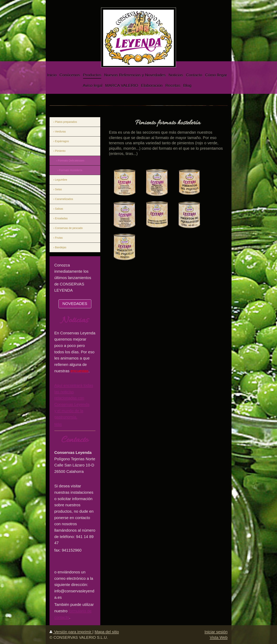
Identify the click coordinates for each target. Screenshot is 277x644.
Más (58, 424)
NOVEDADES (75, 304)
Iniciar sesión (216, 632)
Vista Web (219, 637)
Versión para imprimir (71, 632)
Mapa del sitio (107, 632)
